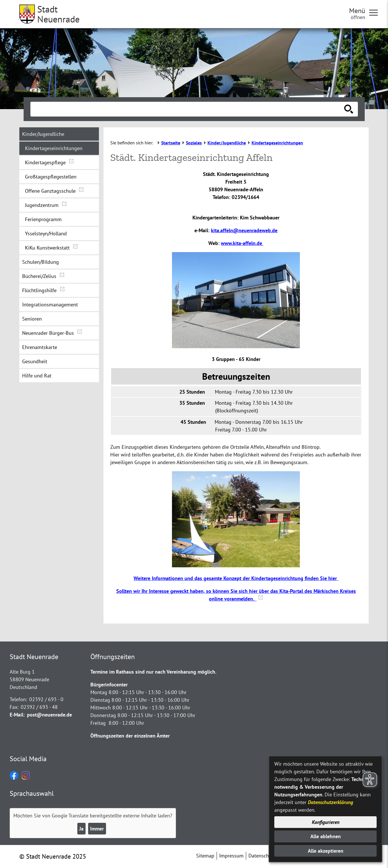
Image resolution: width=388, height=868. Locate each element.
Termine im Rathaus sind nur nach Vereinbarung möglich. (153, 672)
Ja (81, 829)
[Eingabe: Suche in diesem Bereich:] (188, 109)
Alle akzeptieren (326, 851)
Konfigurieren (326, 822)
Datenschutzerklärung (330, 802)
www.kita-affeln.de (242, 243)
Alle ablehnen (326, 836)
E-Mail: (17, 715)
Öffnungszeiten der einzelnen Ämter (130, 736)
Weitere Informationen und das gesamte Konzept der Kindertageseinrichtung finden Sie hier (236, 578)
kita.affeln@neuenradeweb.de (244, 230)
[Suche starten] (349, 109)
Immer (97, 829)
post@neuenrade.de (49, 715)
